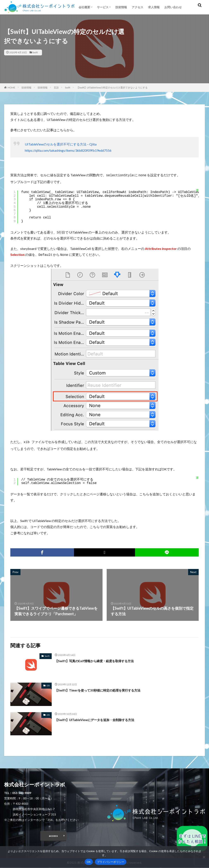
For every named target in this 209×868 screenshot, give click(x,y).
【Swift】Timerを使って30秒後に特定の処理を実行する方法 (105, 689)
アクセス (137, 7)
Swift (35, 52)
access (53, 835)
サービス (103, 7)
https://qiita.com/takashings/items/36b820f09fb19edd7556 (68, 150)
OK (89, 862)
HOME (11, 88)
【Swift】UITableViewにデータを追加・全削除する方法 (102, 718)
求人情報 (154, 7)
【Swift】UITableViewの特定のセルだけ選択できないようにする (112, 88)
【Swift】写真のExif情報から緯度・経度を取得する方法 (102, 659)
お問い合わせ (173, 7)
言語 (56, 88)
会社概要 (84, 7)
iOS (48, 684)
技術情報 (121, 7)
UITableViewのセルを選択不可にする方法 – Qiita (61, 144)
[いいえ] (204, 857)
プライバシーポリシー (111, 862)
